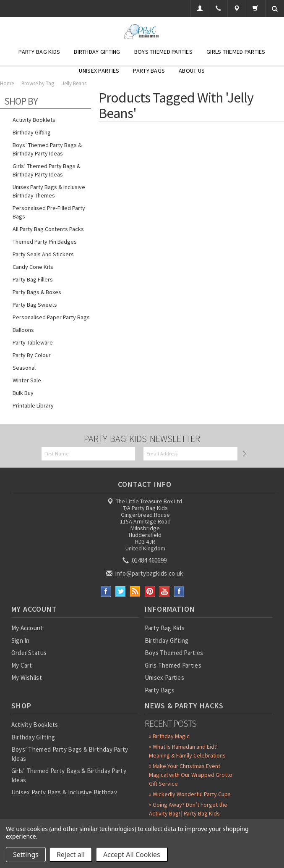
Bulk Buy (23, 393)
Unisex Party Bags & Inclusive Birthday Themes (49, 191)
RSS (135, 591)
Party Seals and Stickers (43, 254)
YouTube (165, 591)
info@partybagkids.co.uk (145, 573)
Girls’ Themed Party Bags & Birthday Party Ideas (47, 170)
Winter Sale (27, 380)
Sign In (21, 640)
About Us (192, 71)
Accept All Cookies (132, 855)
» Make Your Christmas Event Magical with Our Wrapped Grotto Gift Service (191, 775)
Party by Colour (32, 355)
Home (7, 83)
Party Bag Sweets (35, 305)
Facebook (106, 591)
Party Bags (149, 71)
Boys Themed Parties (163, 52)
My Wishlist (27, 677)
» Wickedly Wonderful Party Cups (190, 794)
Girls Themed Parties (236, 52)
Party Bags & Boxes (37, 292)
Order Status (29, 653)
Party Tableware (33, 342)
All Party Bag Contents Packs (48, 229)
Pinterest (150, 591)
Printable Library (33, 405)
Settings (26, 855)
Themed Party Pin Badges (45, 242)
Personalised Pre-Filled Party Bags (49, 212)
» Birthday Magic (169, 736)
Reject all (71, 855)
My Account (27, 628)
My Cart (22, 665)
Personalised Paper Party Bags (51, 317)
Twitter (121, 591)
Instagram (179, 591)
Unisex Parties (99, 71)
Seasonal (24, 368)
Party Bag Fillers (33, 279)
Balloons (23, 330)
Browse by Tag (38, 83)
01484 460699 (145, 560)
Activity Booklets (34, 120)
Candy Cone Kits (33, 267)
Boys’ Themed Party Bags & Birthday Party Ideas (47, 149)
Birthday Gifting (97, 52)
